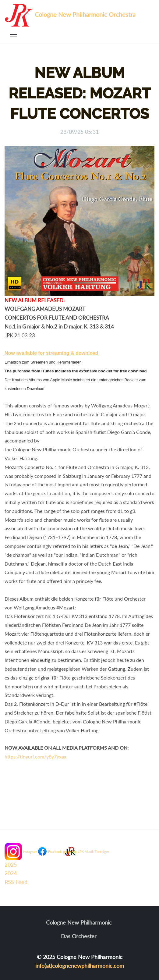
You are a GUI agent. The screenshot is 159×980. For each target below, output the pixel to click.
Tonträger (102, 852)
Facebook (55, 852)
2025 (11, 865)
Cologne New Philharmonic (79, 922)
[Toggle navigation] (13, 34)
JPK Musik (86, 852)
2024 (11, 873)
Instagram (30, 852)
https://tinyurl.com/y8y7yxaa (35, 756)
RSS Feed (16, 882)
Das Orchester (79, 936)
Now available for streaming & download (51, 353)
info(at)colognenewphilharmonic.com (80, 966)
